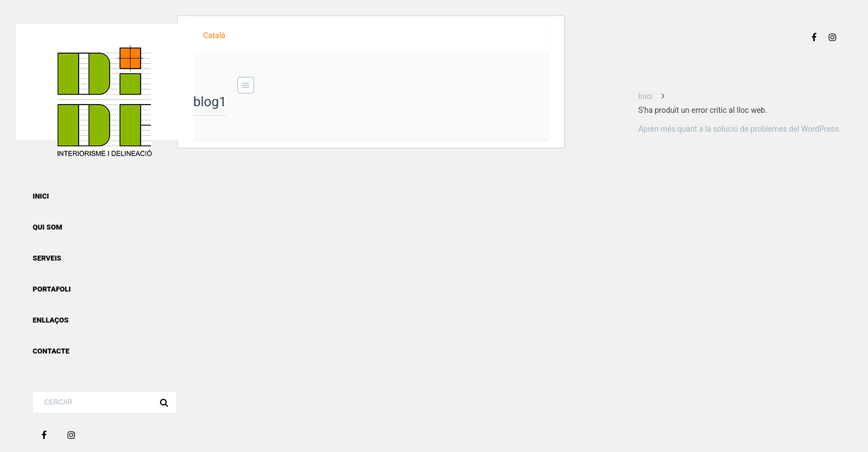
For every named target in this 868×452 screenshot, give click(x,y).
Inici (41, 196)
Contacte (51, 351)
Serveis (47, 258)
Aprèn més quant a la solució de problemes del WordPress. (740, 129)
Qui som (47, 227)
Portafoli (52, 289)
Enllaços (51, 320)
